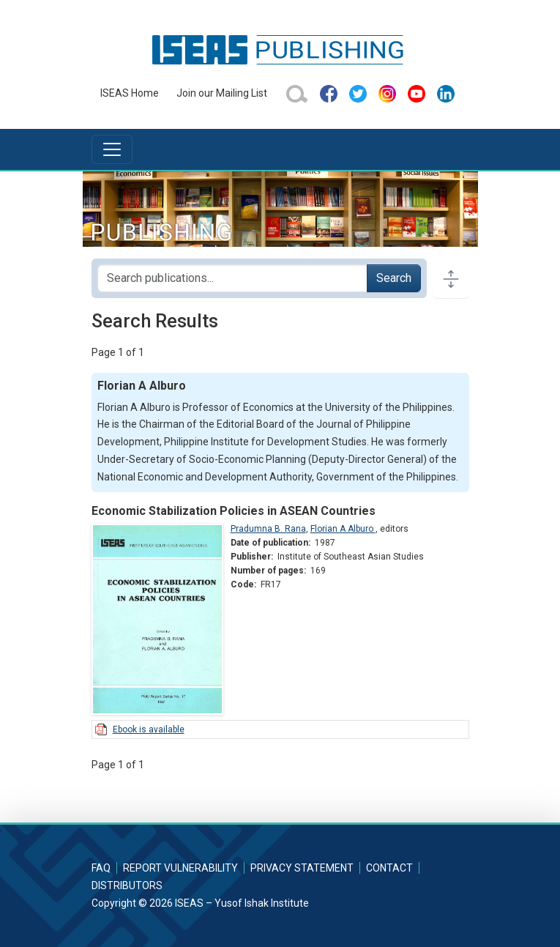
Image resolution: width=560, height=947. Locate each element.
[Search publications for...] (232, 278)
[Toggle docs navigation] (451, 278)
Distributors (127, 885)
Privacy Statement (302, 868)
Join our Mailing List (222, 93)
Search (394, 278)
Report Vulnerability (180, 868)
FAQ (101, 868)
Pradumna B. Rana (268, 529)
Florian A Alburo (343, 529)
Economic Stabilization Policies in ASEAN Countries (234, 511)
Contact (389, 868)
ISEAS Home (130, 93)
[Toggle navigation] (112, 149)
